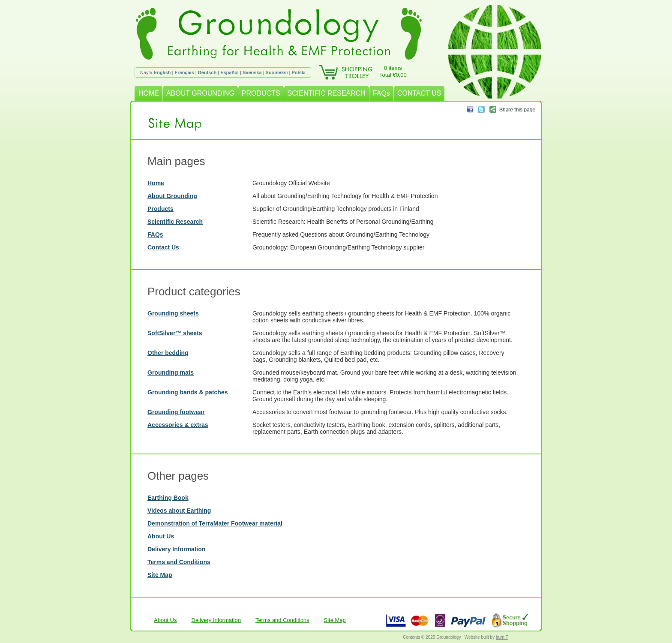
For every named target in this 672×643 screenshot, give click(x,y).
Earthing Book (168, 498)
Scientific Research (175, 222)
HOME (149, 93)
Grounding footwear (176, 412)
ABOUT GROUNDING (200, 93)
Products (160, 209)
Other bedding (168, 353)
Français (184, 72)
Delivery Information (176, 549)
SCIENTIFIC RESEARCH (327, 93)
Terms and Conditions (179, 562)
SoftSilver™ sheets (175, 333)
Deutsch (207, 72)
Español (229, 72)
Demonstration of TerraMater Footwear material (215, 523)
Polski (299, 72)
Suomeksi (277, 72)
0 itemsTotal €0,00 (393, 71)
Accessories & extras (178, 425)
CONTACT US (419, 93)
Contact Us (163, 247)
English (162, 72)
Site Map (160, 575)
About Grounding (172, 196)
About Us (161, 536)
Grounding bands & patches (187, 392)
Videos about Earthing (179, 511)
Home (156, 183)
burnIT (502, 637)
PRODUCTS (261, 93)
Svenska (252, 72)
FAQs (381, 93)
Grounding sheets (173, 313)
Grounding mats (171, 373)
